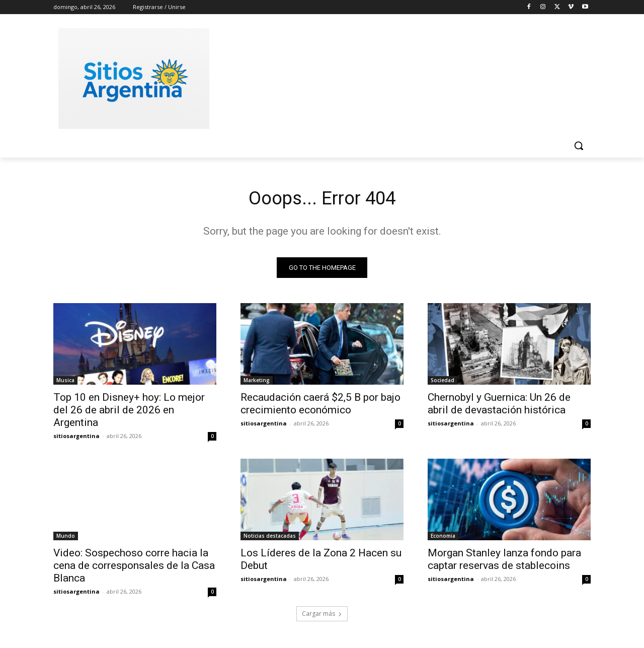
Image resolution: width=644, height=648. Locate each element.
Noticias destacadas (270, 538)
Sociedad (442, 383)
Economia (443, 538)
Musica (65, 383)
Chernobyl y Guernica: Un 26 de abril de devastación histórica (499, 406)
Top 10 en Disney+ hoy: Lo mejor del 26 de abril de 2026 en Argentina (129, 412)
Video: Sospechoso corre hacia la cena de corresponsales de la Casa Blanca (134, 568)
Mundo (66, 538)
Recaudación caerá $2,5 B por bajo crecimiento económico (320, 406)
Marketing (257, 383)
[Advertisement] (397, 77)
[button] (579, 146)
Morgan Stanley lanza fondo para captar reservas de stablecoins (504, 562)
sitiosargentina (76, 438)
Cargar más (322, 616)
